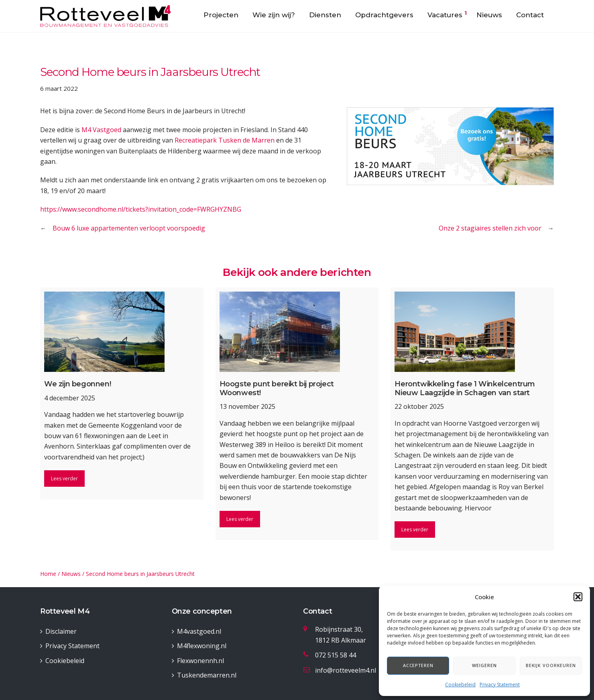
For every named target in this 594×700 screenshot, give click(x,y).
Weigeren (484, 665)
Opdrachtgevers (384, 15)
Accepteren (418, 665)
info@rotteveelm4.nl (346, 670)
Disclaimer (61, 631)
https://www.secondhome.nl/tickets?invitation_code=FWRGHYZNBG (141, 209)
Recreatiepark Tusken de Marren (225, 140)
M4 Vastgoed (101, 130)
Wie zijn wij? (274, 15)
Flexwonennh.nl (200, 661)
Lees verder (64, 479)
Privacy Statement (500, 685)
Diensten (325, 15)
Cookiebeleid (460, 685)
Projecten (221, 15)
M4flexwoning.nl (202, 646)
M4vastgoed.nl (199, 631)
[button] (578, 597)
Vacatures (445, 15)
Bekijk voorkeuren (551, 665)
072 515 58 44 (336, 655)
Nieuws (489, 15)
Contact (530, 15)
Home (48, 574)
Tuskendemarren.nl (207, 675)
